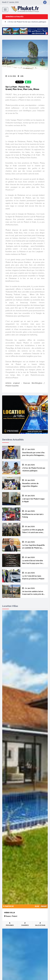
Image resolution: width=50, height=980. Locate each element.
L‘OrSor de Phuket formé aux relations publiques (27, 22)
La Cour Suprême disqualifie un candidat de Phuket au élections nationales (34, 545)
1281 (21, 76)
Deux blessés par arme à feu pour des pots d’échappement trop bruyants (34, 452)
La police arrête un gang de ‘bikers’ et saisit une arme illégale (34, 530)
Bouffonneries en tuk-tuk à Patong (34, 514)
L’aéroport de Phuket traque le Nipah (34, 499)
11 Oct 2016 (11, 76)
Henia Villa (10, 913)
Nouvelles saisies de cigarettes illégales (34, 483)
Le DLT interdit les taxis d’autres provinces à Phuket (34, 576)
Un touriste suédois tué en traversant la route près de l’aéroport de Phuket (34, 591)
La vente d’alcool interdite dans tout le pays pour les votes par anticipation (34, 561)
